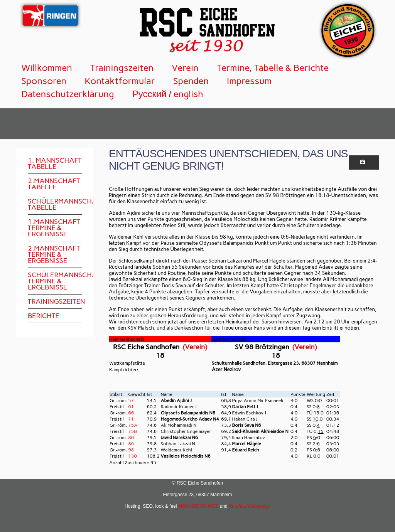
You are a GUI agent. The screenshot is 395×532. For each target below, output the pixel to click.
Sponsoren (44, 81)
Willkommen (47, 68)
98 (131, 450)
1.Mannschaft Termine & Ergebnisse (54, 228)
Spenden (191, 81)
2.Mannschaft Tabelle (54, 184)
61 (131, 407)
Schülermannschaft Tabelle (55, 204)
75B (133, 431)
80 (131, 438)
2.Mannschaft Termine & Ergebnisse (54, 254)
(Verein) (195, 347)
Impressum (249, 81)
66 (131, 413)
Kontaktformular (120, 81)
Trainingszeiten (122, 68)
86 (131, 444)
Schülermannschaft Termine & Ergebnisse (55, 281)
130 (132, 456)
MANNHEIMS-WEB (198, 506)
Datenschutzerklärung (68, 94)
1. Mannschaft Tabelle (55, 163)
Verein (185, 68)
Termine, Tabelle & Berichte (273, 68)
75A (133, 425)
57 (131, 401)
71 (131, 419)
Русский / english (168, 94)
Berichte (44, 316)
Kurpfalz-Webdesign (250, 506)
